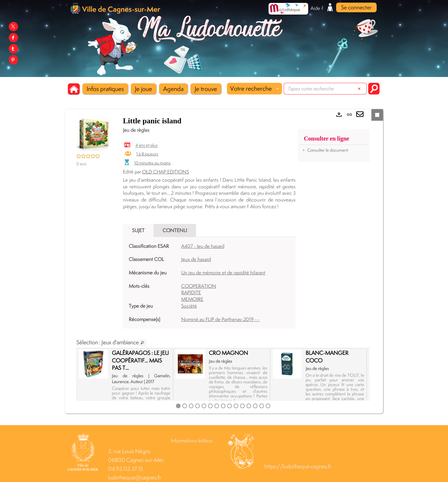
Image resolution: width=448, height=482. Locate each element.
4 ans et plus (147, 145)
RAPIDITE (191, 292)
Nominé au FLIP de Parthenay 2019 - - (220, 319)
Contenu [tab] (175, 230)
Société (189, 306)
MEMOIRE (192, 299)
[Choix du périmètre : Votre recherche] (254, 89)
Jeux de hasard (196, 259)
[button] (105, 89)
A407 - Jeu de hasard (203, 246)
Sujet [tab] (138, 230)
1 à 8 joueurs (147, 154)
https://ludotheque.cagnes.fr (298, 466)
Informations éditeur (192, 441)
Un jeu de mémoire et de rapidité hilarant (223, 273)
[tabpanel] (209, 283)
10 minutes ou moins (152, 163)
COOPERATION (199, 286)
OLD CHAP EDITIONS (166, 172)
